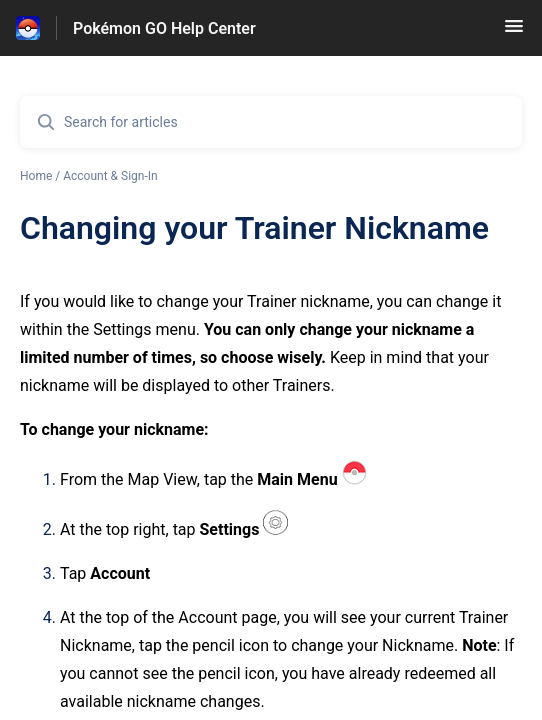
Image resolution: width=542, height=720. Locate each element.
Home (36, 176)
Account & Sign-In (110, 176)
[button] (514, 32)
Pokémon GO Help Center (164, 28)
